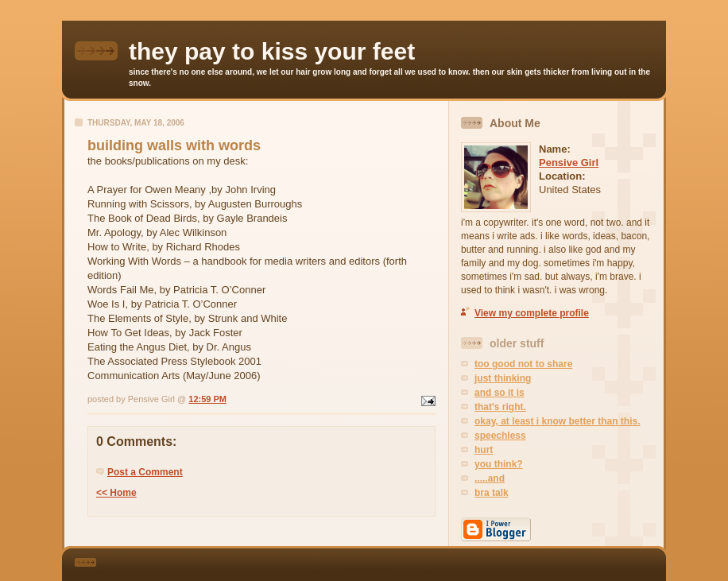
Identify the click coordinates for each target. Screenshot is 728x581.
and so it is (500, 393)
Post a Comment (145, 472)
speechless (500, 436)
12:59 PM (207, 399)
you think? (499, 464)
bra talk (492, 493)
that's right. (500, 407)
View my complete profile (532, 313)
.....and (490, 478)
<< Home (116, 493)
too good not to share (523, 364)
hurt (484, 450)
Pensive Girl (569, 163)
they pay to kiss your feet (272, 51)
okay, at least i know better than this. (558, 421)
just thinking (503, 378)
